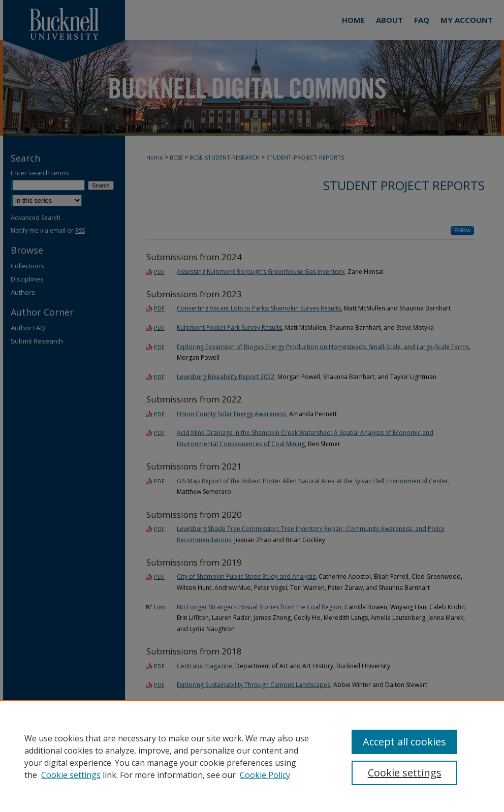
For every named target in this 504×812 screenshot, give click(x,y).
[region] (252, 756)
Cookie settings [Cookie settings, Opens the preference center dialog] (405, 773)
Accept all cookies (404, 742)
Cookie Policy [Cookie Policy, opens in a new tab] (265, 775)
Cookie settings (71, 775)
